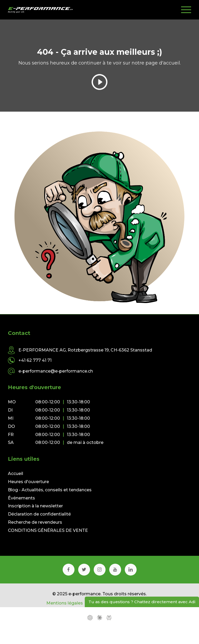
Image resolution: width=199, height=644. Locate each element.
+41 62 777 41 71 (35, 360)
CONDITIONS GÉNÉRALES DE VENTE (48, 530)
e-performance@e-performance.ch (56, 371)
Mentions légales (65, 603)
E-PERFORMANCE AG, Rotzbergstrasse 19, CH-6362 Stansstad (85, 350)
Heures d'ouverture (28, 482)
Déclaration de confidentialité (39, 514)
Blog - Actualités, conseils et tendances (50, 490)
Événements (21, 498)
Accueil (16, 474)
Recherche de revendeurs (35, 522)
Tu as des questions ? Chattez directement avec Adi (142, 602)
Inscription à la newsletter (35, 506)
